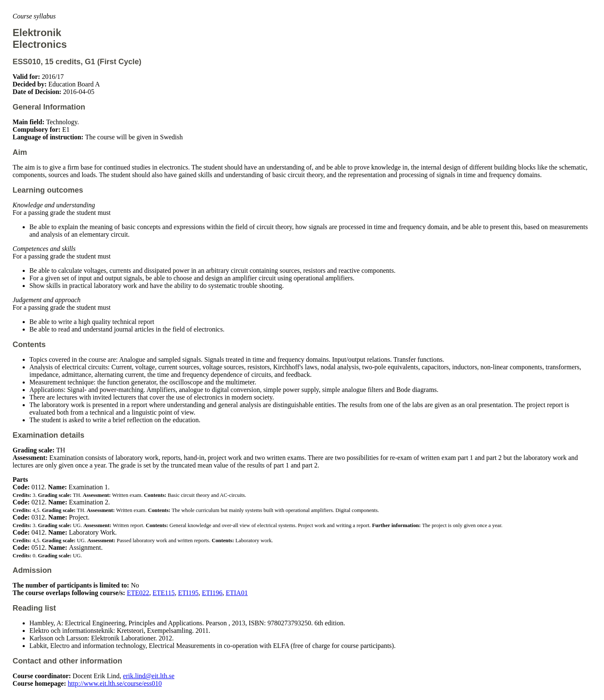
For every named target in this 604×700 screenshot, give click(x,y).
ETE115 (164, 593)
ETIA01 (237, 593)
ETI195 (188, 593)
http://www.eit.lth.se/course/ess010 (115, 683)
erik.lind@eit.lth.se (149, 676)
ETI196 (212, 593)
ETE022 (138, 593)
